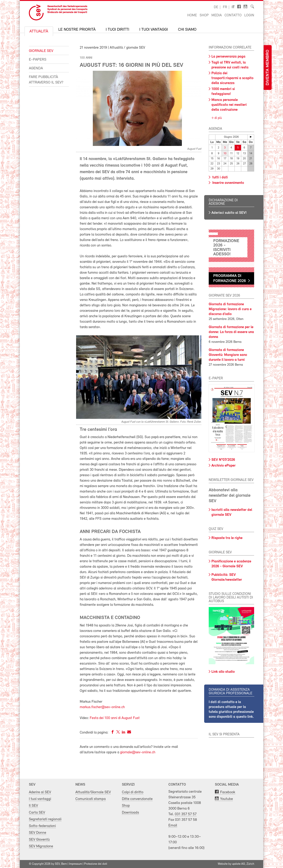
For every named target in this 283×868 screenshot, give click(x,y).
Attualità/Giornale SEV (93, 792)
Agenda (36, 68)
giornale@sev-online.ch (138, 752)
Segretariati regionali (45, 819)
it (233, 7)
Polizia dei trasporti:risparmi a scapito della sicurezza (232, 78)
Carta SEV (37, 812)
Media (217, 15)
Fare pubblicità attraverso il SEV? (46, 80)
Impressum (75, 864)
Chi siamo (187, 30)
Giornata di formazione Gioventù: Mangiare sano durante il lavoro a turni (228, 355)
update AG (238, 864)
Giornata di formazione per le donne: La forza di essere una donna (231, 332)
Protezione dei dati (96, 864)
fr (225, 7)
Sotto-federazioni (42, 826)
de (216, 7)
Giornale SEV (41, 51)
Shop (204, 15)
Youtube (227, 799)
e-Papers (38, 60)
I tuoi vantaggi (154, 30)
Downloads (130, 812)
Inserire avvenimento (228, 183)
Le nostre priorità (77, 30)
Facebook (228, 792)
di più (218, 118)
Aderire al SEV (40, 792)
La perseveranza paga (228, 57)
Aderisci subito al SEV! (229, 213)
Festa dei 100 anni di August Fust (115, 718)
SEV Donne (38, 833)
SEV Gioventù (39, 839)
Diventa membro (268, 68)
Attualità (39, 32)
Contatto (233, 15)
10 (225, 153)
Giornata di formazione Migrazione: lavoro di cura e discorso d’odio (230, 309)
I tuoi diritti (117, 30)
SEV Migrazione (41, 846)
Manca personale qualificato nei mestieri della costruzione (229, 105)
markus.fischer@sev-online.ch (102, 707)
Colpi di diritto (133, 792)
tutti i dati (220, 177)
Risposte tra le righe (227, 538)
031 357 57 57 (186, 814)
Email (173, 825)
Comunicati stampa (91, 799)
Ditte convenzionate (137, 799)
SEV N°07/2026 (223, 460)
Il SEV (33, 806)
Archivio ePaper (224, 466)
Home (192, 15)
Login (249, 15)
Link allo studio (223, 672)
